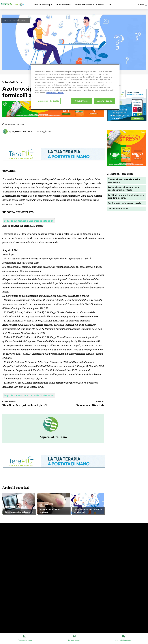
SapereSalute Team (22, 131)
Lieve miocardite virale (90, 405)
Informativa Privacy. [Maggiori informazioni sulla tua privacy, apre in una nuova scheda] (55, 93)
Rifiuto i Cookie (82, 101)
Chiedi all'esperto (19, 20)
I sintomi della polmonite (19, 512)
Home (7, 20)
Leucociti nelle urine (118, 209)
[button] (143, 5)
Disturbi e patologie (16, 507)
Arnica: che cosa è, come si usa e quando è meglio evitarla (123, 189)
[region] (75, 87)
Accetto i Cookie (105, 101)
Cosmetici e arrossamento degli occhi (88, 511)
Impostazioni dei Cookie (48, 101)
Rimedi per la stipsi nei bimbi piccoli (25, 405)
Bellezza (44, 505)
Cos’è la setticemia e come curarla (124, 203)
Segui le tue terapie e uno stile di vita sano (29, 221)
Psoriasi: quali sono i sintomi (50, 511)
